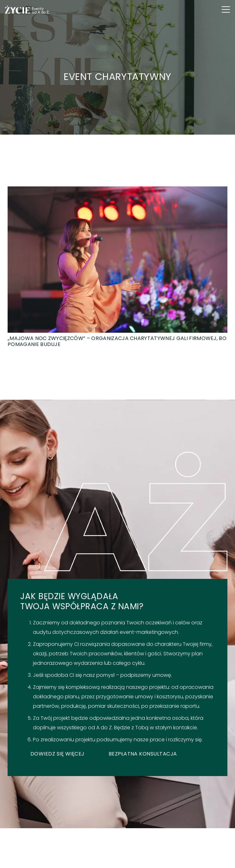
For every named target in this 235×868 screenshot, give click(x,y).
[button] (226, 9)
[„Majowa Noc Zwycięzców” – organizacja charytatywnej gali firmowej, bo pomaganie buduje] (118, 267)
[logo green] (27, 10)
